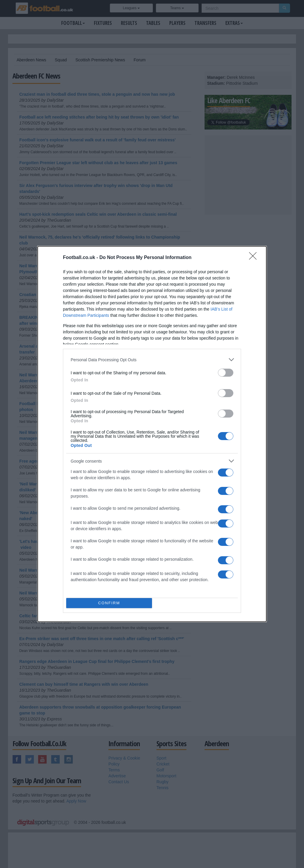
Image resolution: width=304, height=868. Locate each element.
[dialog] (152, 434)
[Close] (255, 258)
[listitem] (152, 360)
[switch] (226, 373)
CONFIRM (109, 603)
